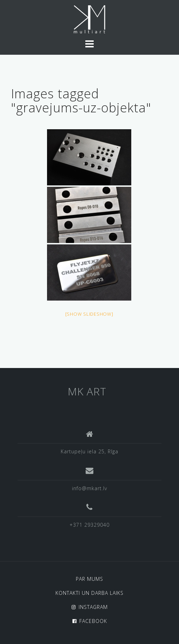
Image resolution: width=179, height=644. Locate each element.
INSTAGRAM (93, 607)
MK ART (87, 391)
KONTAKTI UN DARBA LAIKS (89, 593)
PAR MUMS (89, 579)
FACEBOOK (93, 621)
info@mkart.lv (89, 488)
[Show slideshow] (89, 314)
